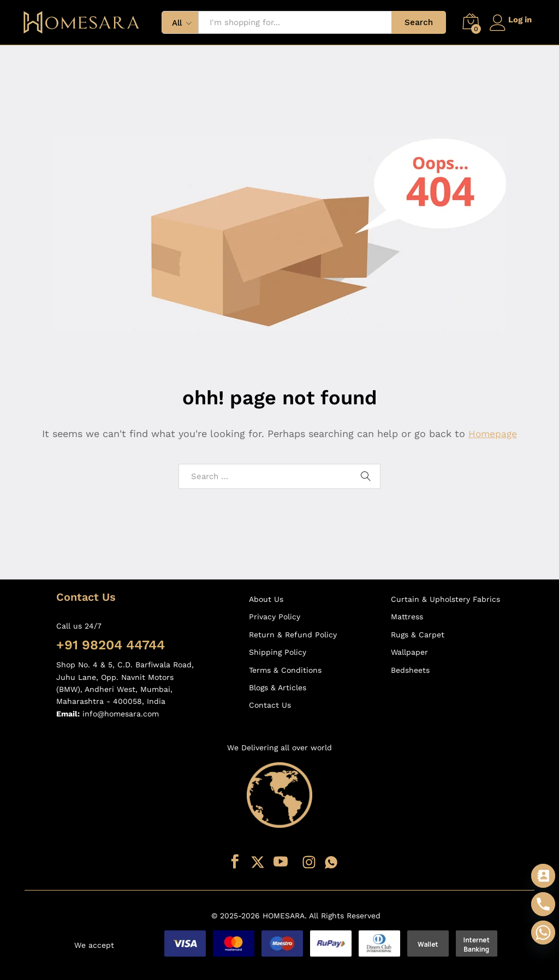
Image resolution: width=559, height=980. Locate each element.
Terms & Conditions (285, 670)
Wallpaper (409, 652)
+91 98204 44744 (111, 645)
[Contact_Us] (543, 876)
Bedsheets (410, 670)
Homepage (493, 434)
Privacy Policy (275, 617)
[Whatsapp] (543, 933)
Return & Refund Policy (293, 635)
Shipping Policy (278, 652)
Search (414, 22)
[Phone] (543, 904)
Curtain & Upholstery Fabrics (445, 599)
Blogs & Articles (278, 688)
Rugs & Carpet (418, 635)
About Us (266, 599)
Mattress (407, 617)
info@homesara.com (121, 714)
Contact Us (270, 705)
